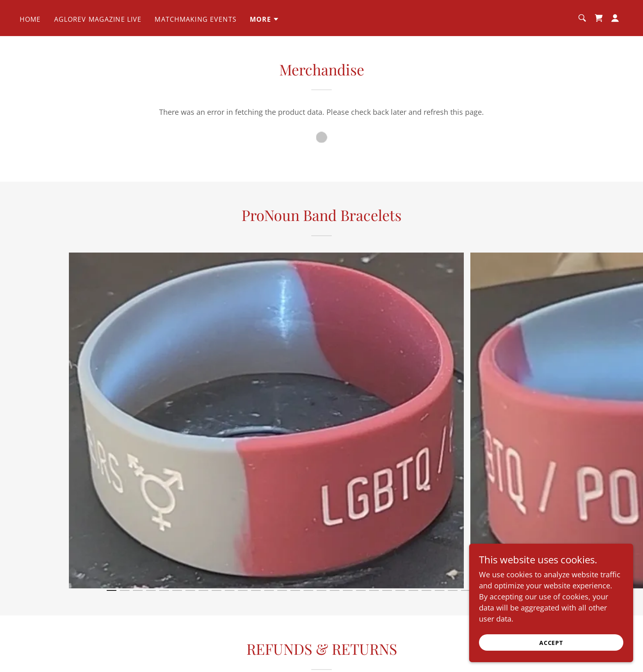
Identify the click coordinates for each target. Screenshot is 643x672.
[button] (265, 19)
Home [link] (30, 19)
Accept (551, 643)
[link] (599, 18)
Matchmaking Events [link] (195, 19)
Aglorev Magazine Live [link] (98, 19)
